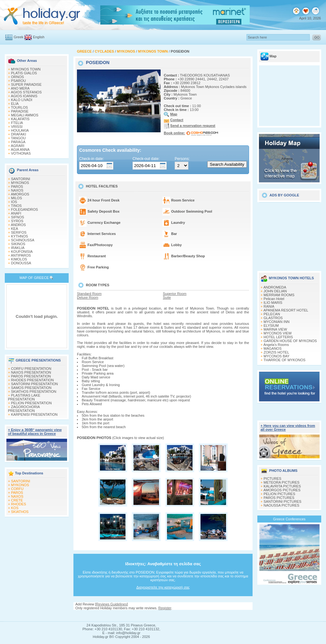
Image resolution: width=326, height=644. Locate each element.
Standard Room (89, 294)
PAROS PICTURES (279, 498)
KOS (15, 508)
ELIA (15, 104)
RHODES (19, 504)
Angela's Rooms (276, 345)
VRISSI (17, 127)
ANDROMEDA (275, 287)
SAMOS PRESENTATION (31, 388)
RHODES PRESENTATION (33, 380)
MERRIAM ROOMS (279, 295)
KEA (15, 229)
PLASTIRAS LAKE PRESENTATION (24, 397)
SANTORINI (21, 179)
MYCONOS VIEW (278, 333)
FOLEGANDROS (25, 209)
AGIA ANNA (20, 150)
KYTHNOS (20, 236)
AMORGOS (20, 194)
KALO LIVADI (22, 100)
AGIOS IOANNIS (24, 96)
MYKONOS (20, 183)
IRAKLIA (18, 248)
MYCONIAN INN (277, 322)
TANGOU (18, 138)
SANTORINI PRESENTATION (35, 384)
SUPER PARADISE (27, 84)
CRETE (17, 500)
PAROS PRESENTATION (31, 376)
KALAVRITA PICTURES (282, 486)
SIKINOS (18, 244)
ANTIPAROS (21, 255)
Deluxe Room (88, 297)
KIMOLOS (19, 259)
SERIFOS (19, 232)
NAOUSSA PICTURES (282, 505)
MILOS (17, 198)
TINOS (16, 206)
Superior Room (175, 294)
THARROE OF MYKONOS (284, 360)
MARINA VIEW (275, 329)
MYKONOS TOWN (26, 69)
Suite (167, 297)
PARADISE (20, 111)
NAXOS (17, 190)
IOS (14, 202)
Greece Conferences (289, 519)
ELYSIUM (271, 326)
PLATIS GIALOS (24, 73)
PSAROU (19, 81)
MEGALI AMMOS (25, 115)
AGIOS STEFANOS (26, 92)
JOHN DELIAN (275, 291)
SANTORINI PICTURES (283, 501)
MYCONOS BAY (277, 356)
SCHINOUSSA (23, 240)
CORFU (17, 489)
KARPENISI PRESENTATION (34, 414)
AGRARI (18, 146)
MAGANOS (273, 348)
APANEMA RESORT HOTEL (286, 310)
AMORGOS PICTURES (282, 490)
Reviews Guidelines (112, 604)
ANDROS (18, 225)
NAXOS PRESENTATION (31, 372)
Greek (19, 37)
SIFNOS (18, 217)
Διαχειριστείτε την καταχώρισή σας (163, 587)
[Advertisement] (289, 234)
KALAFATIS (20, 119)
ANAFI (16, 213)
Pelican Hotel (274, 299)
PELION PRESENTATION (31, 403)
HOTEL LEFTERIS (278, 337)
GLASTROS (273, 318)
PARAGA (18, 142)
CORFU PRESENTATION (31, 369)
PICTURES (273, 479)
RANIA (269, 306)
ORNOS (18, 77)
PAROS (17, 187)
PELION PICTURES (280, 494)
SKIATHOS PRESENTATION (34, 392)
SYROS (17, 221)
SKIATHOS (20, 512)
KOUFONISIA (22, 252)
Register (165, 608)
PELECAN (272, 314)
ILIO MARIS (273, 303)
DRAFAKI (19, 134)
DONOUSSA (21, 263)
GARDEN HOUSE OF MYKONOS (290, 341)
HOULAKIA (20, 130)
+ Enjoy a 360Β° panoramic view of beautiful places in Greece (35, 432)
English (39, 37)
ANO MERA (20, 88)
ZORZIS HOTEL (277, 352)
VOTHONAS (21, 153)
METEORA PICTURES (282, 482)
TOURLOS (19, 107)
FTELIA (17, 123)
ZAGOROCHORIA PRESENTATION (24, 409)
